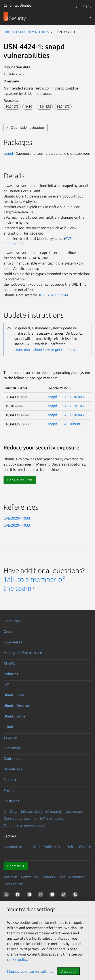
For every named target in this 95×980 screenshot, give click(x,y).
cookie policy (17, 960)
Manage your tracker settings (30, 971)
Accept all (69, 971)
